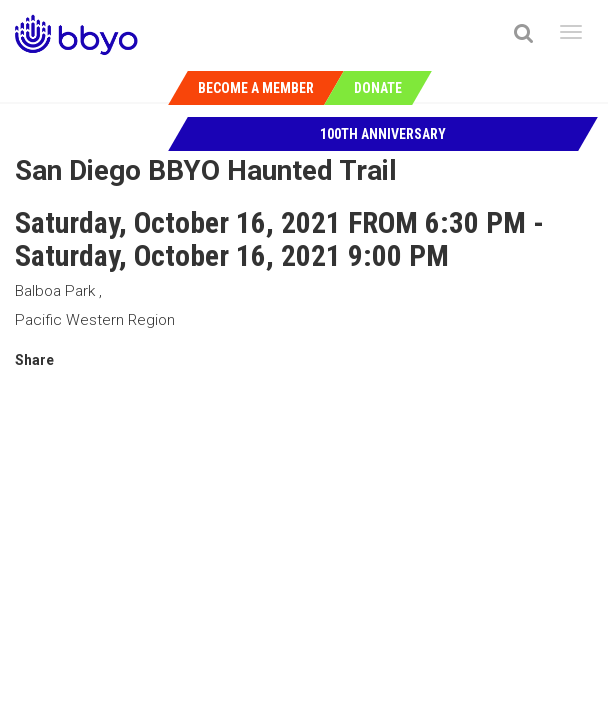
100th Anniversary (383, 134)
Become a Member (256, 88)
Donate (378, 88)
